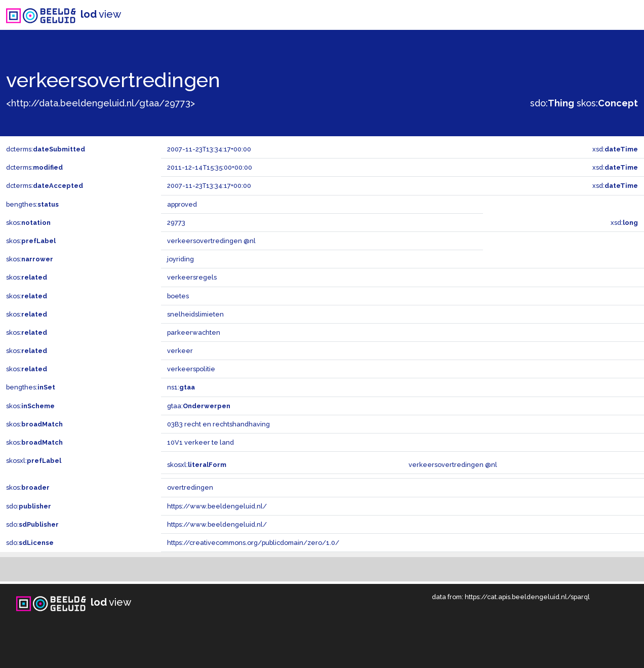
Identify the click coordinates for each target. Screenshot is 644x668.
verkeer (180, 351)
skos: (607, 103)
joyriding (180, 259)
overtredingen (190, 487)
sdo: (552, 103)
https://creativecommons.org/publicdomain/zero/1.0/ (253, 543)
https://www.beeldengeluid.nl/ (217, 506)
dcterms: (46, 149)
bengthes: (32, 204)
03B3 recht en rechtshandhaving (218, 424)
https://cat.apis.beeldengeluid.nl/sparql (527, 597)
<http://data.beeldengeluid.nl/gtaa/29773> (100, 103)
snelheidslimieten (195, 314)
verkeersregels (192, 277)
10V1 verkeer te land (200, 442)
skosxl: (34, 461)
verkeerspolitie (191, 369)
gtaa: (199, 406)
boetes (178, 296)
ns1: (181, 387)
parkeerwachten (194, 332)
